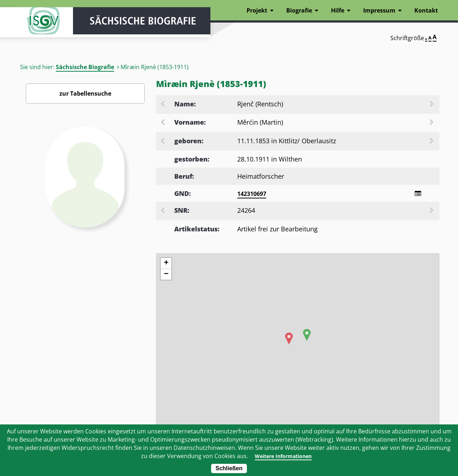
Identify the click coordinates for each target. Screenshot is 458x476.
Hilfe (338, 10)
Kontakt (426, 10)
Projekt (257, 10)
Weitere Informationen (283, 456)
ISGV (36, 26)
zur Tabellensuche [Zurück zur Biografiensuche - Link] (85, 93)
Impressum (379, 10)
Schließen (229, 468)
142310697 (252, 194)
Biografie (299, 10)
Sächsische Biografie (85, 67)
